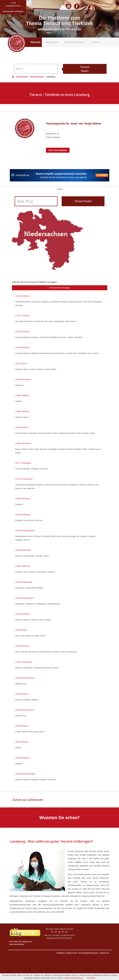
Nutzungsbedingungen (88, 953)
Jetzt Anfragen (52, 42)
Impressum (104, 953)
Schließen (91, 978)
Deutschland (20, 77)
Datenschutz (72, 953)
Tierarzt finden (85, 69)
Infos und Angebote (58, 150)
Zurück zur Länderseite (28, 800)
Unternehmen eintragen (75, 42)
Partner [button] (96, 42)
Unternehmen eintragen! (59, 288)
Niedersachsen (37, 77)
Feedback (61, 953)
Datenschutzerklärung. (74, 978)
